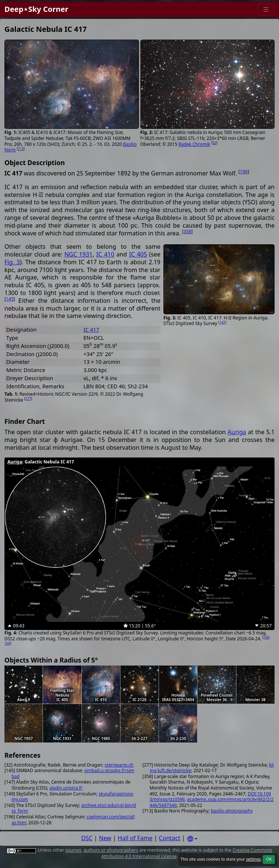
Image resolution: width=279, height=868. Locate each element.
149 (266, 637)
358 (187, 232)
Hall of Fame (135, 838)
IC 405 (138, 254)
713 (21, 149)
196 (244, 172)
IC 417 (91, 330)
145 (10, 299)
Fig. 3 (12, 262)
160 (7, 643)
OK (269, 859)
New (105, 838)
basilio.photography (232, 811)
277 (28, 398)
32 (214, 143)
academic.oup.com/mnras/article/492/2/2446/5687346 (212, 802)
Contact (170, 838)
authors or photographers (111, 850)
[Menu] (266, 9)
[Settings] (192, 839)
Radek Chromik (195, 144)
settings (253, 859)
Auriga (237, 432)
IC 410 (105, 254)
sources (73, 850)
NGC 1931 (79, 254)
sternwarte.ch (119, 765)
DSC (87, 838)
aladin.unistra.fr (66, 788)
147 (222, 322)
